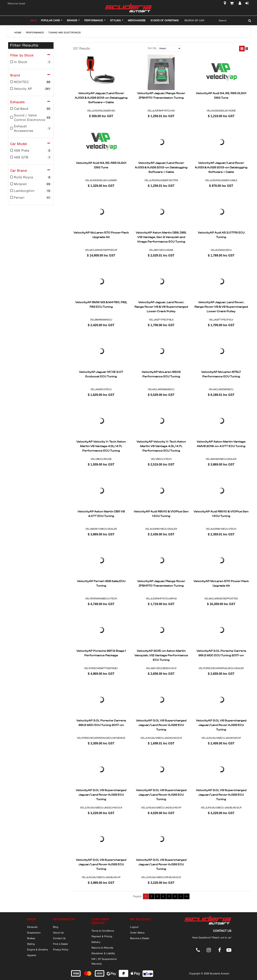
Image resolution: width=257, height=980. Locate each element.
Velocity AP (31, 89)
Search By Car (194, 20)
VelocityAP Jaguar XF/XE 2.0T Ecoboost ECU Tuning (101, 375)
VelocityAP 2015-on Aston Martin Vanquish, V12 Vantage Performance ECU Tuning (161, 655)
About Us (58, 933)
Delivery (96, 942)
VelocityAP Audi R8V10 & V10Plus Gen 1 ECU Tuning (161, 514)
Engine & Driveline (38, 949)
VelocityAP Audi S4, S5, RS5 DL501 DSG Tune (221, 96)
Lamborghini (31, 191)
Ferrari (31, 198)
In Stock (31, 62)
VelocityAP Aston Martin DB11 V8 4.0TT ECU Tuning (101, 514)
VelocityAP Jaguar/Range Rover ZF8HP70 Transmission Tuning (161, 96)
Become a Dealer (140, 938)
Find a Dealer (61, 944)
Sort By (152, 48)
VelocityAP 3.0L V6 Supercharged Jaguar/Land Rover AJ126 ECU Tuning (161, 725)
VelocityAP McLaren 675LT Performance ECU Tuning (221, 375)
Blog (56, 927)
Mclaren (31, 184)
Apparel (32, 955)
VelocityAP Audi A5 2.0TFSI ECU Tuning (221, 235)
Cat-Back (31, 109)
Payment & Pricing (102, 936)
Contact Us (59, 938)
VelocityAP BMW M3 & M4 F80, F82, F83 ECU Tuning (101, 305)
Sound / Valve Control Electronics (31, 118)
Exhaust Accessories (31, 128)
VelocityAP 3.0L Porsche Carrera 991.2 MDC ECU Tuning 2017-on (221, 653)
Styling (31, 944)
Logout (134, 927)
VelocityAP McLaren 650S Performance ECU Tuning (161, 375)
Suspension (34, 933)
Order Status (137, 933)
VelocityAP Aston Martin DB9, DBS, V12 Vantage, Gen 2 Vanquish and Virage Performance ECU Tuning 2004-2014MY (161, 237)
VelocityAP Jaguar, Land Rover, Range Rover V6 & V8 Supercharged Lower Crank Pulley (161, 307)
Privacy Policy (61, 949)
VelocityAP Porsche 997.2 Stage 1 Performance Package (101, 653)
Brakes (31, 938)
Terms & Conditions (103, 931)
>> (187, 896)
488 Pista (31, 150)
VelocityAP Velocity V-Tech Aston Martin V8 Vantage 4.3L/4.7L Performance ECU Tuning (101, 446)
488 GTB (31, 157)
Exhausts (32, 927)
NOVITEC (31, 82)
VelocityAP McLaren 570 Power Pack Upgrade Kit (101, 235)
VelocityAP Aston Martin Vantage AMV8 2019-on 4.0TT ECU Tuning (221, 444)
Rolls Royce (31, 177)
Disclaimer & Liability (103, 953)
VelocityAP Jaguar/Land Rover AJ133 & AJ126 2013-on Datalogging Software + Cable (101, 98)
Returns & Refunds (102, 948)
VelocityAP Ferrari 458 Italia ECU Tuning (101, 584)
